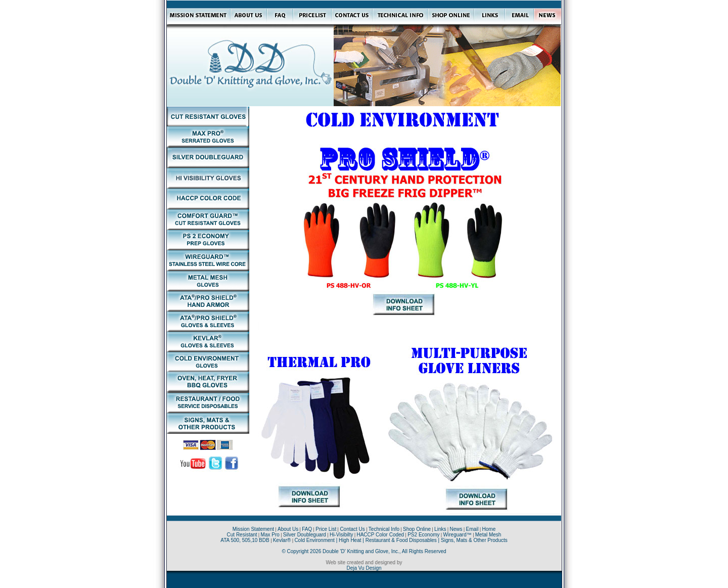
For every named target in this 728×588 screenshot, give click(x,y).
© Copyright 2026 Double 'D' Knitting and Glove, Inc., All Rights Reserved (364, 551)
